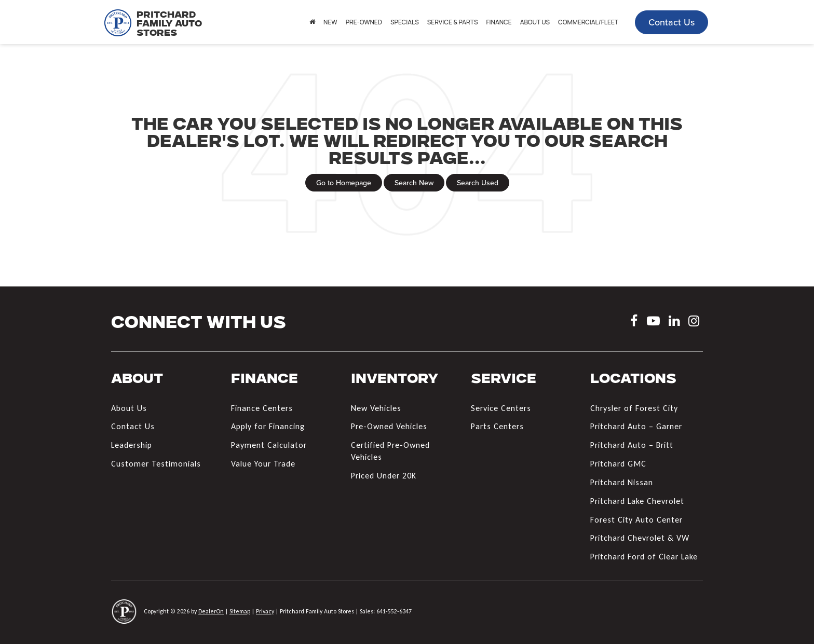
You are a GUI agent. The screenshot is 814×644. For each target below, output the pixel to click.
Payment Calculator (269, 445)
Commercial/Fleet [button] (588, 22)
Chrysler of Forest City (634, 408)
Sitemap (240, 611)
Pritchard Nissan (622, 482)
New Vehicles (376, 408)
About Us (129, 408)
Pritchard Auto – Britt (632, 445)
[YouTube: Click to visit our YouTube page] (653, 323)
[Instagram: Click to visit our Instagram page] (694, 323)
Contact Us (671, 22)
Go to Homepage (344, 183)
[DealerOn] (124, 611)
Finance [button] (499, 22)
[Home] (312, 22)
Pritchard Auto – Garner (636, 426)
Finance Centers (262, 408)
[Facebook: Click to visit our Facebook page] (634, 323)
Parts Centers (497, 426)
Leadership (132, 445)
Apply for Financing (268, 426)
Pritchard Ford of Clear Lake (644, 557)
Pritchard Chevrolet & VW (640, 538)
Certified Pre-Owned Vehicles (390, 451)
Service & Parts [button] (453, 22)
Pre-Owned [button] (364, 22)
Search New (414, 183)
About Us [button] (535, 22)
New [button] (330, 22)
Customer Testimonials (156, 464)
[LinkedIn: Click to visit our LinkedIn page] (674, 323)
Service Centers (501, 408)
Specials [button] (405, 22)
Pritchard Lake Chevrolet (637, 501)
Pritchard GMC (618, 464)
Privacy (265, 611)
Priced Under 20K (384, 476)
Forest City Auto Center (636, 520)
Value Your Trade (263, 464)
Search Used (478, 183)
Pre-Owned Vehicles (389, 426)
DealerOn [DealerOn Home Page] (211, 611)
